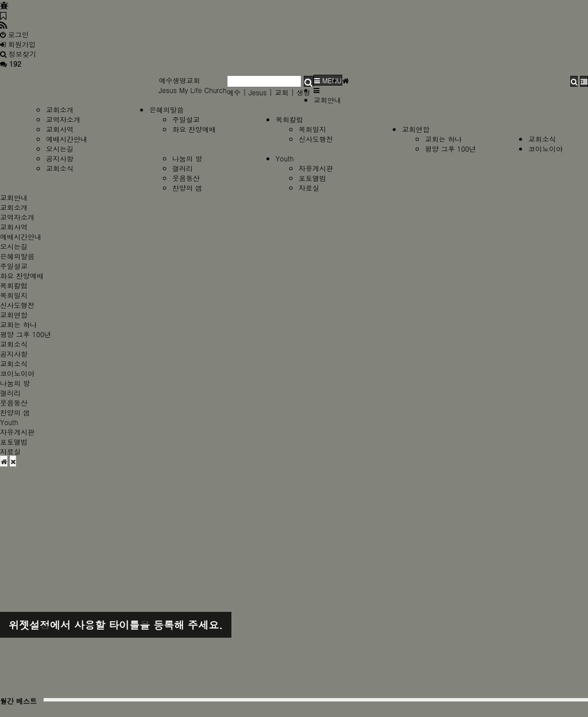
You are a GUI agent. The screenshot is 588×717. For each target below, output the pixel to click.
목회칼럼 (289, 119)
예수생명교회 (179, 80)
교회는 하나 (443, 139)
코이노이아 (546, 149)
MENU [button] (328, 80)
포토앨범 (312, 178)
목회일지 (312, 129)
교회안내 (327, 100)
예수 (234, 92)
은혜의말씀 (167, 109)
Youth (285, 158)
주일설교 (186, 119)
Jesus (258, 92)
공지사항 (60, 158)
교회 (281, 92)
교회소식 (542, 139)
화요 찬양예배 (194, 129)
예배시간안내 (67, 139)
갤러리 (183, 168)
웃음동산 (186, 178)
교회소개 (60, 109)
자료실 (309, 188)
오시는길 (60, 149)
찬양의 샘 (187, 188)
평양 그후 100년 (450, 149)
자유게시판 (316, 168)
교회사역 (60, 129)
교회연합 (416, 129)
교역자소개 (63, 119)
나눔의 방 (187, 158)
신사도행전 (316, 139)
